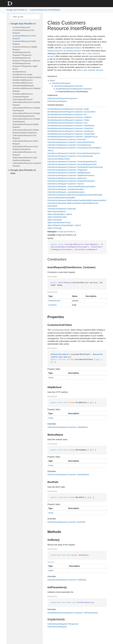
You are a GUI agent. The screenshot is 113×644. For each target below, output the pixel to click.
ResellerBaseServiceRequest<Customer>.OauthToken (71, 126)
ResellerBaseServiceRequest (68, 89)
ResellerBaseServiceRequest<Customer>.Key (67, 123)
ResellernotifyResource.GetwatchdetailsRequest (23, 84)
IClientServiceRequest (57, 98)
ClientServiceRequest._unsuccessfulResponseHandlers (72, 187)
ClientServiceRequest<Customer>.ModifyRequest (69, 173)
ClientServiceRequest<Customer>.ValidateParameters (71, 175)
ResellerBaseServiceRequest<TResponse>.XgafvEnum (25, 66)
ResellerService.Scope (23, 74)
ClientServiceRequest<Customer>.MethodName (68, 475)
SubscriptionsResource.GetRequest (24, 137)
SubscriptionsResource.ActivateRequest (26, 104)
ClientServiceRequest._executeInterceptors (66, 192)
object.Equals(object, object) (60, 214)
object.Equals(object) (57, 211)
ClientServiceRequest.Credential (62, 209)
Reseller (70, 232)
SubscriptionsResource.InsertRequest (25, 142)
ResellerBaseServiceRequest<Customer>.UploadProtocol (72, 137)
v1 (75, 232)
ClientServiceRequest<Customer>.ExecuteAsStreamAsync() (74, 153)
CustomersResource (22, 27)
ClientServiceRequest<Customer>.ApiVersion (67, 178)
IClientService (54, 301)
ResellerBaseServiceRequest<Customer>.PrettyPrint (70, 128)
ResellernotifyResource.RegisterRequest (27, 90)
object (52, 80)
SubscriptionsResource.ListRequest (24, 153)
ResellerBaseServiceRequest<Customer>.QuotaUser (71, 131)
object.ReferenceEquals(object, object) (64, 225)
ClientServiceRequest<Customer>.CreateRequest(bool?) (72, 162)
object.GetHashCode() (57, 217)
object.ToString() (55, 228)
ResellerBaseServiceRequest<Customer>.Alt (67, 115)
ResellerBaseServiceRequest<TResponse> (22, 54)
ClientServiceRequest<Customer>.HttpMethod (68, 427)
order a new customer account (90, 70)
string (51, 377)
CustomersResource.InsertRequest (45, 10)
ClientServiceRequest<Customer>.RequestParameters (71, 181)
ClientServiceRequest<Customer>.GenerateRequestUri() (72, 164)
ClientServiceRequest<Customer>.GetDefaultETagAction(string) (75, 167)
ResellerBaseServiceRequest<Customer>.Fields (68, 120)
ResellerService (19, 72)
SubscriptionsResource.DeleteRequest (26, 126)
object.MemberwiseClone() (59, 223)
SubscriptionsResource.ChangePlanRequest (26, 109)
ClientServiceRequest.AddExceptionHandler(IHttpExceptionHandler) (77, 200)
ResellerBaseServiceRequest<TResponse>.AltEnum (26, 59)
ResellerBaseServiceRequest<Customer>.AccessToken (72, 112)
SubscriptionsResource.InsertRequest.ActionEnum (25, 148)
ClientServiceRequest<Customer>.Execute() (67, 139)
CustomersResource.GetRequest (23, 32)
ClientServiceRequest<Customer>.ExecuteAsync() (69, 145)
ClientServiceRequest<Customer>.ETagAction (67, 170)
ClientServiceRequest (61, 83)
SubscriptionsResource (23, 99)
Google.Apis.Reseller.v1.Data (24, 172)
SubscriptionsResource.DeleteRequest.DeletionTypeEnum (26, 131)
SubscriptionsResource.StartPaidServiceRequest (25, 159)
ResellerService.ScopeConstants (27, 77)
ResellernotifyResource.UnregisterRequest (23, 95)
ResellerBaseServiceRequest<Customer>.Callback (70, 117)
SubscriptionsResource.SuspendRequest (27, 164)
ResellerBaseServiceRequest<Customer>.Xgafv (68, 109)
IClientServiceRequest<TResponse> (63, 624)
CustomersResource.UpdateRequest (25, 48)
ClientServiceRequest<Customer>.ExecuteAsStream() (71, 142)
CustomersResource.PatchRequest (24, 43)
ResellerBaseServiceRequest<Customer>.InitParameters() (73, 613)
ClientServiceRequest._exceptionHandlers (66, 189)
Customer (78, 86)
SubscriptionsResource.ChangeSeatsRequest (26, 120)
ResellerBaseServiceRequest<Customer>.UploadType (71, 134)
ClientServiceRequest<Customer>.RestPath (67, 522)
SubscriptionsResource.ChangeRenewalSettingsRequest (26, 115)
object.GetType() (55, 220)
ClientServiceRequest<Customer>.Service (66, 184)
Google (60, 232)
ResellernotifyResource (23, 80)
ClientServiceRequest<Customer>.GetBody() (67, 580)
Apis (65, 232)
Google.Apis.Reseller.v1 (17, 10)
